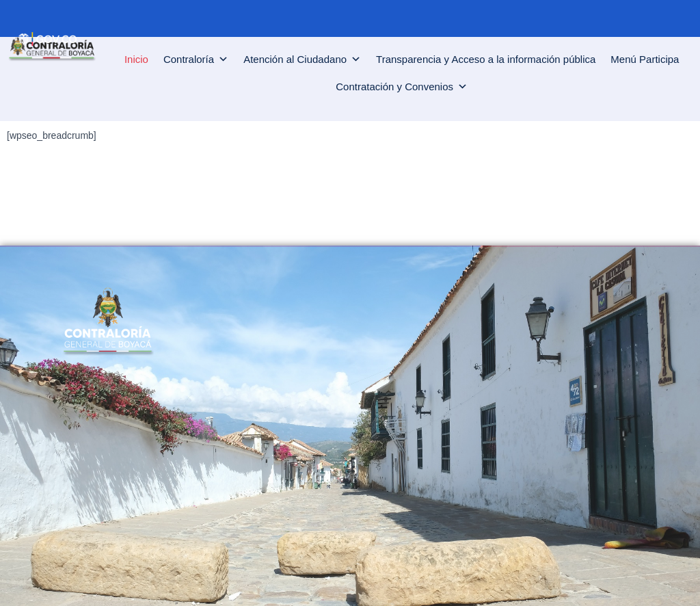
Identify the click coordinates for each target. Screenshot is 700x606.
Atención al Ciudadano (302, 60)
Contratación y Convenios (402, 87)
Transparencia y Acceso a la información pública (486, 59)
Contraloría (196, 60)
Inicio (136, 59)
